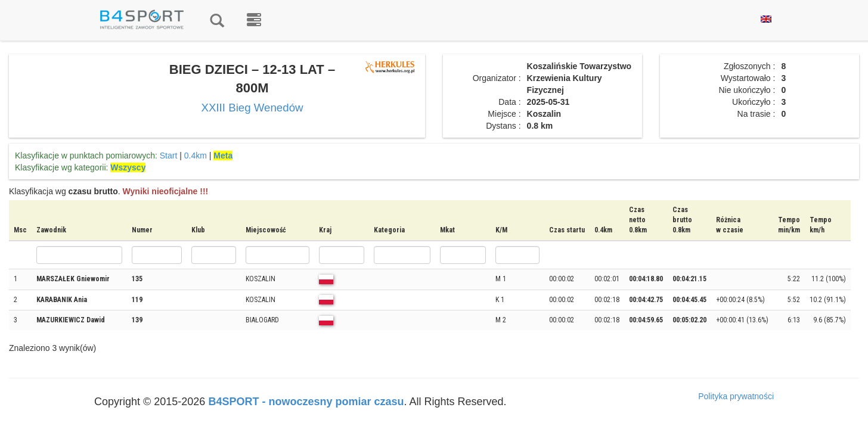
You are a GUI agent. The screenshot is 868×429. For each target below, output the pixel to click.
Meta (223, 156)
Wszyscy (128, 167)
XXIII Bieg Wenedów (252, 108)
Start (169, 156)
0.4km (196, 156)
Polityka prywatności (736, 396)
